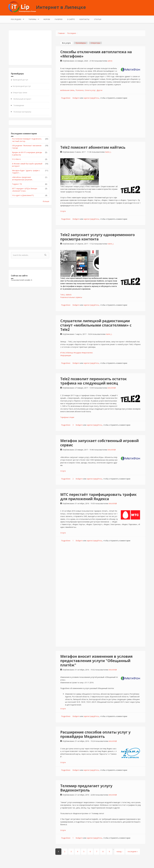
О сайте (71, 19)
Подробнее (66, 98)
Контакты (84, 19)
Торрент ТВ (17, 184)
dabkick (69, 295)
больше (46, 201)
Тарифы (33, 19)
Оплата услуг (90, 90)
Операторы (95, 43)
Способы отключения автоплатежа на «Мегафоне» (96, 54)
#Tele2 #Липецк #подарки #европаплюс (77, 353)
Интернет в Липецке (61, 7)
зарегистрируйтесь (91, 98)
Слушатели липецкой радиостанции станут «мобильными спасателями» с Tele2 (96, 325)
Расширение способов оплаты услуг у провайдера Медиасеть (95, 734)
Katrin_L (108, 152)
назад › (119, 851)
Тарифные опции (67, 417)
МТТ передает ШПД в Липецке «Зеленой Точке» (25, 190)
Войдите (76, 98)
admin (110, 61)
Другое (99, 90)
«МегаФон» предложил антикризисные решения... (23, 178)
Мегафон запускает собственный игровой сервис (99, 443)
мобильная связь (67, 90)
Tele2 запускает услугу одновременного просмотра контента (98, 237)
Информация (66, 355)
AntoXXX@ (112, 388)
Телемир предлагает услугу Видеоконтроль (86, 788)
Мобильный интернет (22, 99)
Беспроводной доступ (22, 86)
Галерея (59, 19)
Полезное (80, 90)
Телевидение (19, 105)
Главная (61, 33)
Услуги (63, 211)
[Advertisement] (30, 48)
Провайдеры (81, 43)
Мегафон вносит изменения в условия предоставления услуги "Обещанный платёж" (96, 661)
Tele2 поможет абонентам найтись (93, 147)
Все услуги (67, 43)
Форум (47, 19)
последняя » (133, 851)
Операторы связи (20, 93)
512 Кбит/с (16, 159)
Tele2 (62, 295)
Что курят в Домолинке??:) (23, 195)
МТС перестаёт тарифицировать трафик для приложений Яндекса (98, 497)
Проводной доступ (20, 80)
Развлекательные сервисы (71, 297)
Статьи (98, 19)
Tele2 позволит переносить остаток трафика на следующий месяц (93, 381)
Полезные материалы (22, 112)
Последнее (17, 19)
